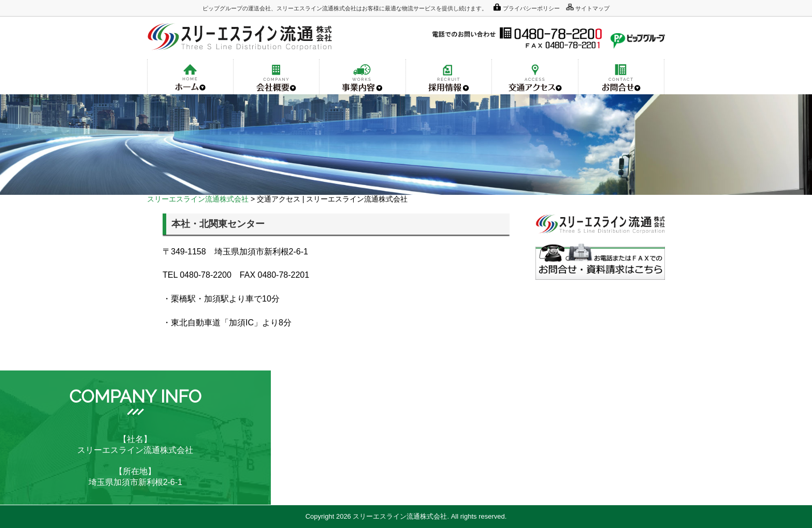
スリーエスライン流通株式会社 (198, 199)
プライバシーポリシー (531, 8)
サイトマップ (592, 8)
